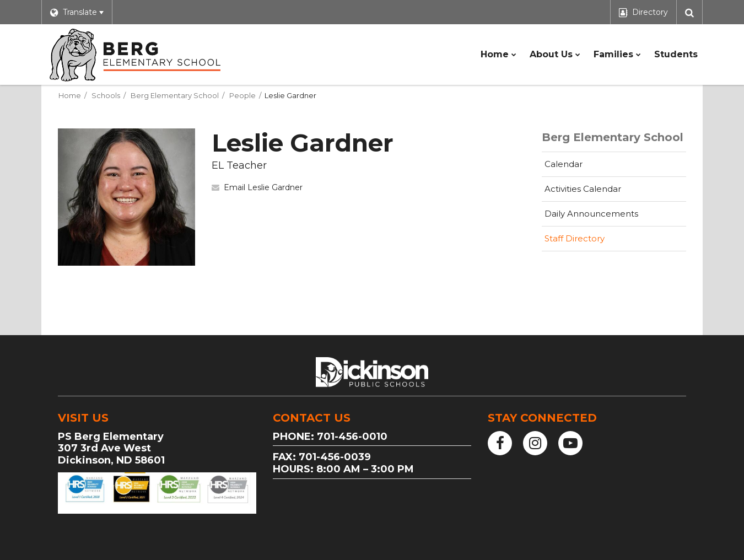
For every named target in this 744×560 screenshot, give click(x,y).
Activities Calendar (600, 192)
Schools (106, 95)
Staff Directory (575, 238)
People (242, 95)
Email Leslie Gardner (263, 187)
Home (70, 95)
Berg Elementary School (175, 95)
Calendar (564, 164)
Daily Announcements (591, 214)
